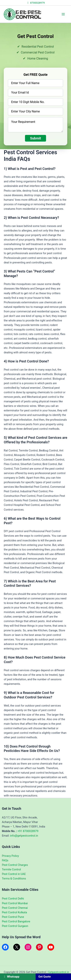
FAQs (5, 860)
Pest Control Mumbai (15, 903)
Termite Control (11, 869)
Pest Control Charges (15, 865)
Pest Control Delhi (13, 899)
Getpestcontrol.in (59, 972)
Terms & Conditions (14, 879)
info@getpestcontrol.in (24, 836)
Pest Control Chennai (15, 908)
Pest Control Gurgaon (15, 926)
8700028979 (35, 3)
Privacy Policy (10, 856)
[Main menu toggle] (63, 14)
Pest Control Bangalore (16, 921)
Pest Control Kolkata (14, 912)
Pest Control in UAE (14, 874)
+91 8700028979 (28, 831)
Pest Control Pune (13, 917)
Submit (36, 138)
